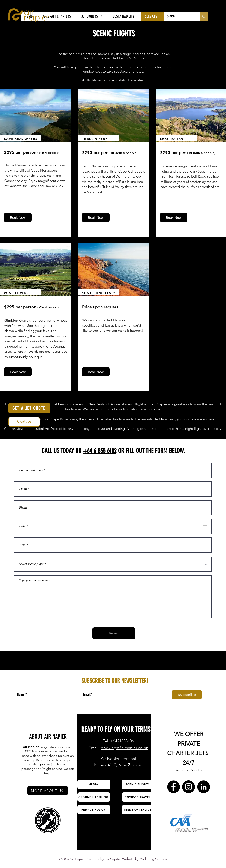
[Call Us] (24, 422)
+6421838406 (122, 741)
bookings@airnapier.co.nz (124, 748)
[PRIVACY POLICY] (94, 810)
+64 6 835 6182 (100, 451)
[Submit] (114, 633)
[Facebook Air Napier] (174, 787)
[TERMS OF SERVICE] (138, 810)
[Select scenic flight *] (113, 564)
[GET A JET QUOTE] (29, 408)
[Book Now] (18, 217)
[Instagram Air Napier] (189, 787)
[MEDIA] (94, 784)
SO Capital (113, 859)
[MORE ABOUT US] (48, 791)
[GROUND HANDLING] (94, 797)
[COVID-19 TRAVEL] (138, 797)
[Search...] (178, 16)
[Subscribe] (187, 695)
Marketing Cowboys (154, 859)
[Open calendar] (205, 526)
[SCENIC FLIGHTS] (138, 784)
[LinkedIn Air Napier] (204, 787)
